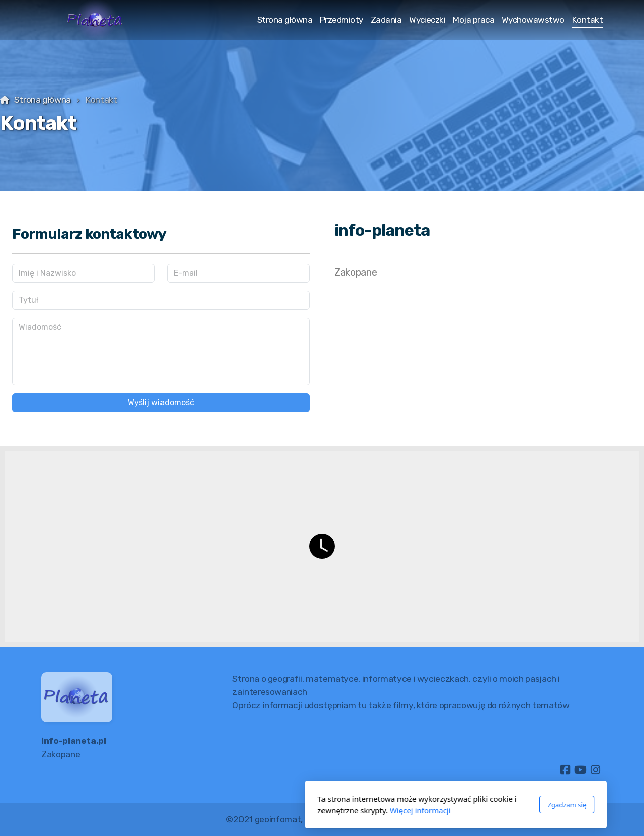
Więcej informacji (287, 810)
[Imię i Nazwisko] (84, 273)
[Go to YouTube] (580, 770)
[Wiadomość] (161, 352)
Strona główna (43, 100)
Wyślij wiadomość (161, 403)
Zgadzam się (433, 805)
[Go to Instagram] (595, 770)
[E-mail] (238, 273)
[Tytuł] (161, 300)
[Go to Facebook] (565, 770)
